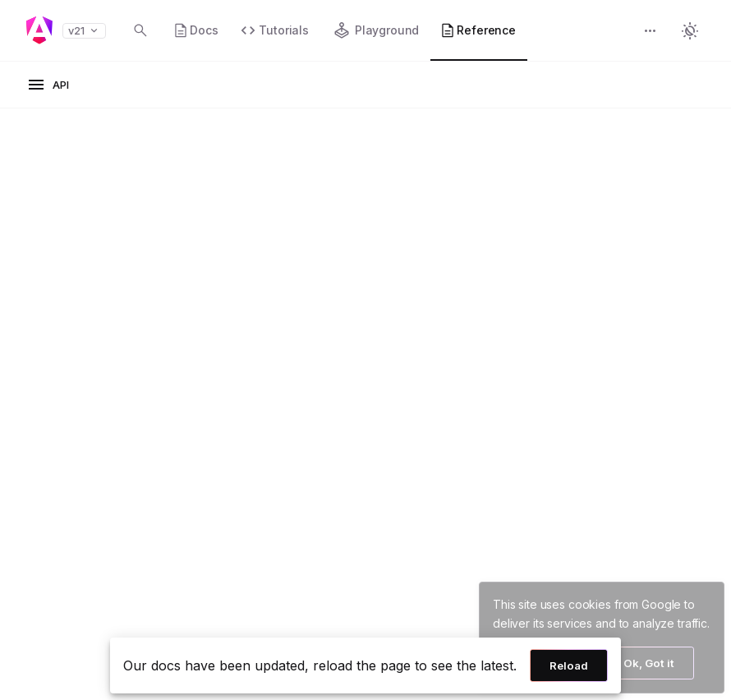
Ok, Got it (649, 663)
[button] (651, 32)
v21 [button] (84, 31)
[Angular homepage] (39, 30)
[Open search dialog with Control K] (140, 30)
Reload (569, 665)
